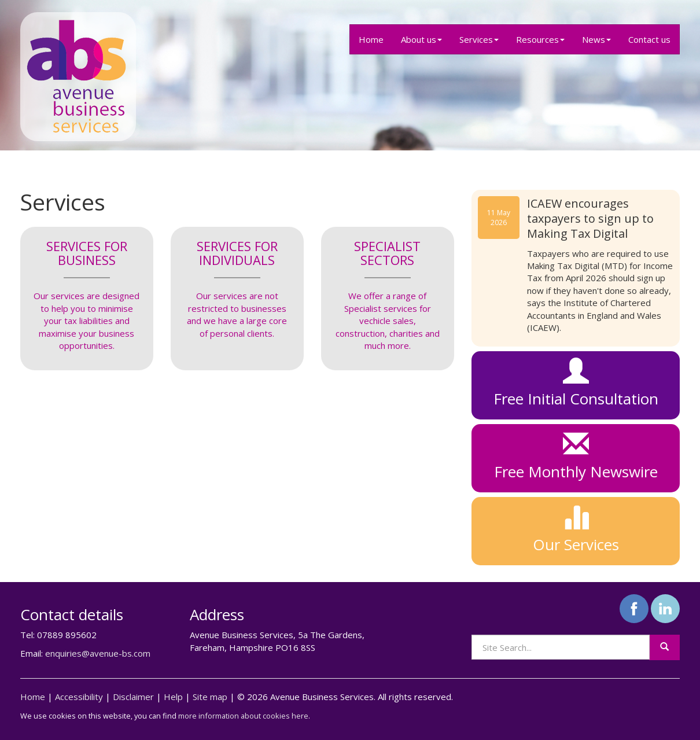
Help (173, 697)
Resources (540, 39)
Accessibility (79, 697)
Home (371, 39)
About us (421, 39)
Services (479, 39)
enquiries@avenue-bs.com (98, 653)
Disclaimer (133, 697)
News (596, 39)
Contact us (649, 39)
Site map (210, 697)
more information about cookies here (243, 716)
